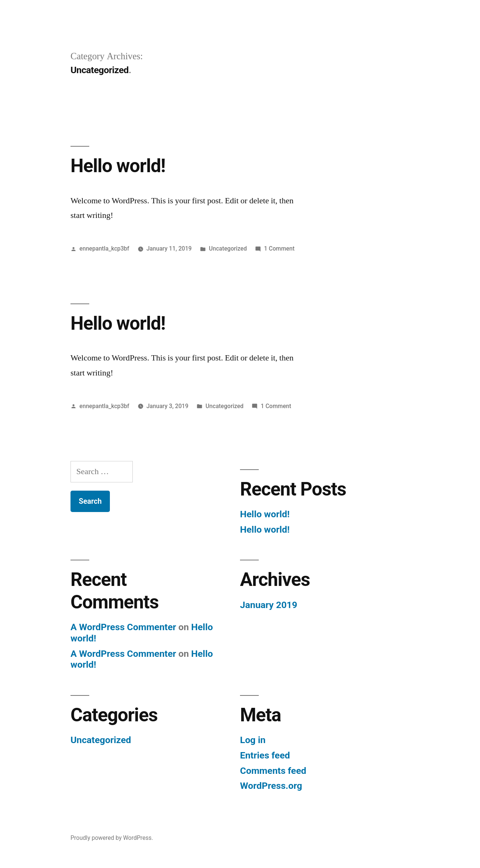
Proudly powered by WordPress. (112, 838)
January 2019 (269, 605)
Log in (253, 740)
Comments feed (273, 771)
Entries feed (265, 755)
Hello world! (118, 166)
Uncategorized (228, 249)
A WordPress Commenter (123, 627)
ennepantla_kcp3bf (104, 249)
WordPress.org (271, 786)
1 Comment (279, 249)
